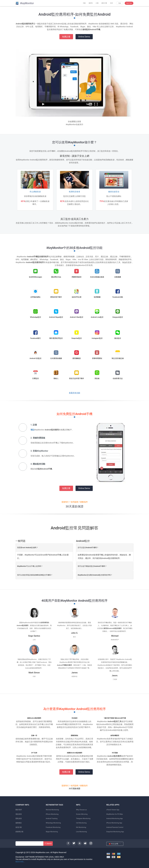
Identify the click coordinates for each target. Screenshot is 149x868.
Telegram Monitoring (83, 819)
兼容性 (91, 3)
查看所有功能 (74, 393)
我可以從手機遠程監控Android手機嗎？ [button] (92, 566)
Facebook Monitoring (53, 827)
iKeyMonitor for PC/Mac (115, 814)
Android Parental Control (115, 827)
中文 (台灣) (115, 844)
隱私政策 (19, 819)
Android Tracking (52, 819)
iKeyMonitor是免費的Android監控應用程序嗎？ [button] (95, 575)
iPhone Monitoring (52, 814)
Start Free (129, 3)
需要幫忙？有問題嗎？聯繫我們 (74, 502)
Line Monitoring (81, 832)
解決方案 (104, 3)
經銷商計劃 (19, 832)
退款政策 (19, 814)
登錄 (120, 3)
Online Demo (84, 37)
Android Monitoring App (115, 819)
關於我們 (19, 810)
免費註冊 (66, 37)
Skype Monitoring (52, 832)
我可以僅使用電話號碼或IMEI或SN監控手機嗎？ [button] (35, 575)
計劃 (97, 3)
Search (48, 844)
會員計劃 (19, 827)
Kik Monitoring (81, 827)
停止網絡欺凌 (35, 192)
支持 (111, 3)
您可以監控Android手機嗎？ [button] (88, 548)
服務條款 (19, 823)
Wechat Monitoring (52, 810)
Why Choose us (81, 810)
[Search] (29, 844)
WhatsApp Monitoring (53, 823)
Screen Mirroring (82, 814)
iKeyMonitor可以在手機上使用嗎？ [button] (30, 566)
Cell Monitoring (81, 823)
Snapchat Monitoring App (115, 832)
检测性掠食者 (74, 192)
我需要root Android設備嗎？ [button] (28, 548)
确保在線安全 (114, 192)
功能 (84, 3)
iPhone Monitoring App (114, 823)
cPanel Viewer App (113, 810)
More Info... (20, 862)
